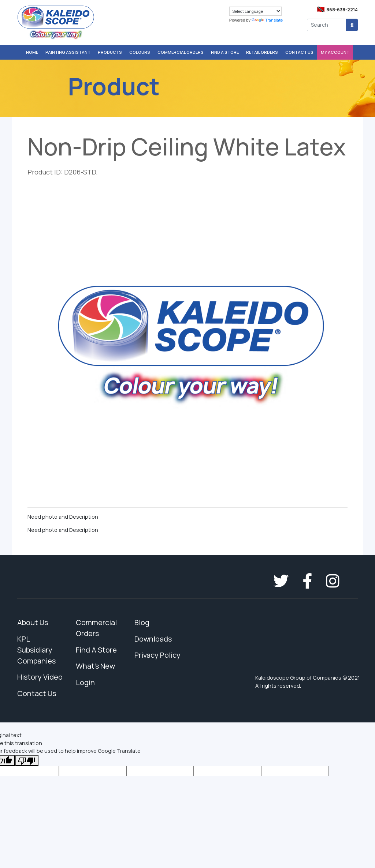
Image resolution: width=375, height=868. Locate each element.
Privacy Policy (157, 655)
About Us (33, 622)
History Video (40, 677)
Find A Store (225, 52)
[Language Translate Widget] (255, 11)
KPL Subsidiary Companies (36, 650)
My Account (335, 52)
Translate (267, 20)
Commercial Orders (181, 52)
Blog (142, 622)
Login (85, 682)
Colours (140, 52)
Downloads (153, 639)
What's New (95, 666)
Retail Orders (262, 52)
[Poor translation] (27, 760)
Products (110, 52)
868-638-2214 (342, 10)
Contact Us (299, 52)
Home (32, 52)
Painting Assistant (68, 52)
